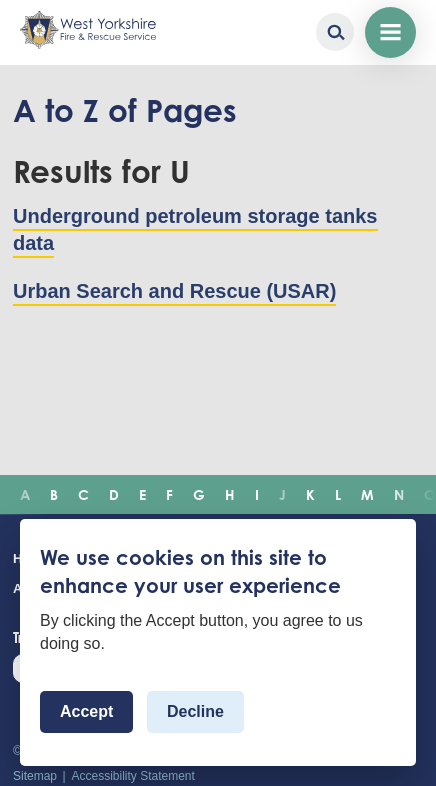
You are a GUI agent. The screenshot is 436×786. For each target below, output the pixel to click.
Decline (195, 711)
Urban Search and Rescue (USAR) (174, 291)
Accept (86, 711)
